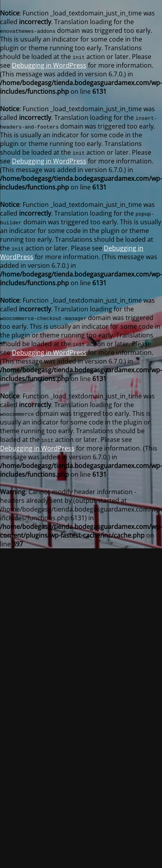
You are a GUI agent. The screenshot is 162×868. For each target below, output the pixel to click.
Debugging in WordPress (49, 65)
